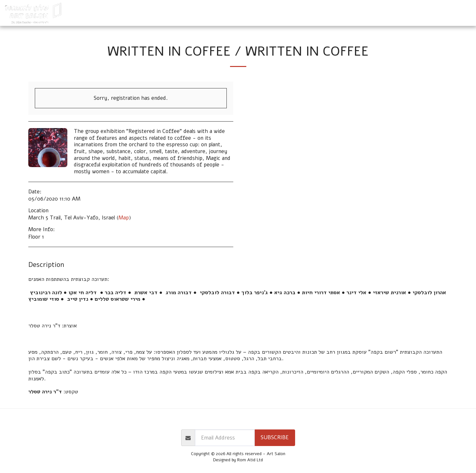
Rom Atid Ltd (250, 460)
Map (124, 218)
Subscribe (275, 437)
